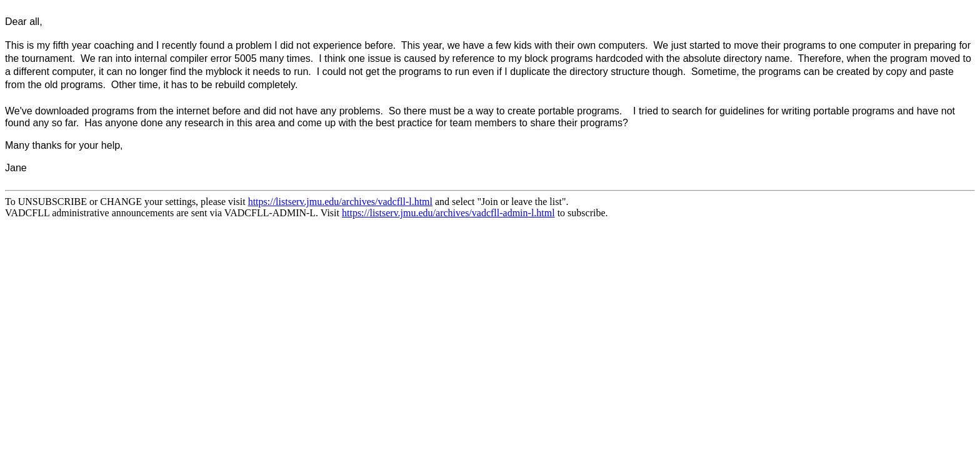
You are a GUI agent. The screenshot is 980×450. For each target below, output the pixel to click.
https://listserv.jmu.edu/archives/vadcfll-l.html (340, 202)
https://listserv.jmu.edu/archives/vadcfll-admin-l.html (448, 213)
